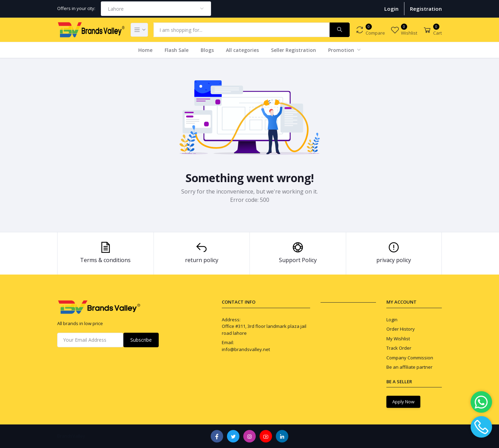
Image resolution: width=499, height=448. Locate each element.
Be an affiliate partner (409, 367)
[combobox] (156, 9)
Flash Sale (177, 50)
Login (391, 9)
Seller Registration (294, 50)
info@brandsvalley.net (246, 349)
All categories (242, 50)
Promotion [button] (342, 50)
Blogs (207, 50)
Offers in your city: (76, 8)
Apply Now (403, 402)
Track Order (399, 348)
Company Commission (410, 358)
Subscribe (141, 340)
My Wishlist (398, 339)
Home (145, 50)
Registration (426, 9)
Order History (401, 329)
